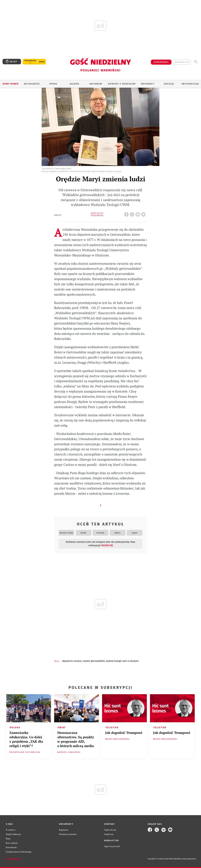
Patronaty (148, 84)
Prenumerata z (30, 62)
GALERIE (75, 84)
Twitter (133, 213)
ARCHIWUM (96, 84)
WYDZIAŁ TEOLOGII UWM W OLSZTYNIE (122, 661)
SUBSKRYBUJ (161, 62)
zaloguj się (182, 62)
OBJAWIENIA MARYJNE (72, 661)
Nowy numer (11, 84)
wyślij (144, 213)
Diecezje (169, 84)
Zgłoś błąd (13, 859)
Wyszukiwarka (196, 62)
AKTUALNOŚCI (32, 84)
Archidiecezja (190, 84)
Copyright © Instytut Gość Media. (161, 859)
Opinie (53, 84)
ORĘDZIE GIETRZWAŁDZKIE (94, 661)
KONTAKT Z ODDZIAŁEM (122, 84)
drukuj (138, 213)
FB (127, 213)
